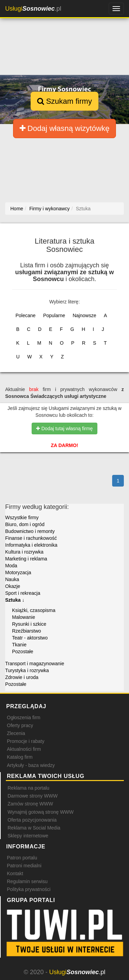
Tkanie (19, 645)
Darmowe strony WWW (33, 796)
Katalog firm (20, 757)
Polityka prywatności (29, 889)
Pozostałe (23, 652)
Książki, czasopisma (34, 610)
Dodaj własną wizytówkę (65, 128)
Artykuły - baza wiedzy (31, 765)
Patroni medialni (24, 866)
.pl (33, 9)
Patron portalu (22, 858)
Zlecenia (16, 733)
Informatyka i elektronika (31, 545)
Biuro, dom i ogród (25, 524)
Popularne (54, 315)
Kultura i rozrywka (24, 552)
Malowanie (24, 617)
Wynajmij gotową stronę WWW (41, 812)
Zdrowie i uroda (22, 677)
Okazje (13, 586)
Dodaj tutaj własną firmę (64, 428)
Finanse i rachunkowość (31, 538)
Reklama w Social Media (34, 828)
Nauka (12, 579)
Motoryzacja (18, 572)
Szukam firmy (64, 101)
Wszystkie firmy (22, 517)
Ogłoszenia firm (24, 717)
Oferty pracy (20, 725)
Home (17, 209)
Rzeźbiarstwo (26, 631)
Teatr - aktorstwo (30, 638)
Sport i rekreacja (23, 593)
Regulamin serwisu (27, 881)
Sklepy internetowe (28, 836)
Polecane (25, 315)
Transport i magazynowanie (35, 664)
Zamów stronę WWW (30, 804)
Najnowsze (84, 315)
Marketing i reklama (26, 559)
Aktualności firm (24, 749)
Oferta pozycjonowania (32, 820)
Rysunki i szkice (29, 624)
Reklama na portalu (28, 788)
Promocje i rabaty (26, 741)
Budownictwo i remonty (30, 531)
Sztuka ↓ (15, 600)
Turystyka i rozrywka (27, 670)
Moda (11, 566)
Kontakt (15, 873)
